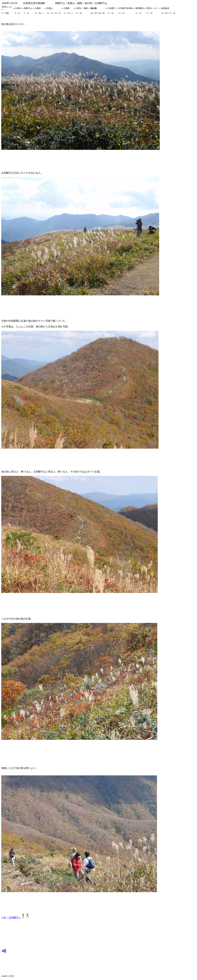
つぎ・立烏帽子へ (15, 917)
